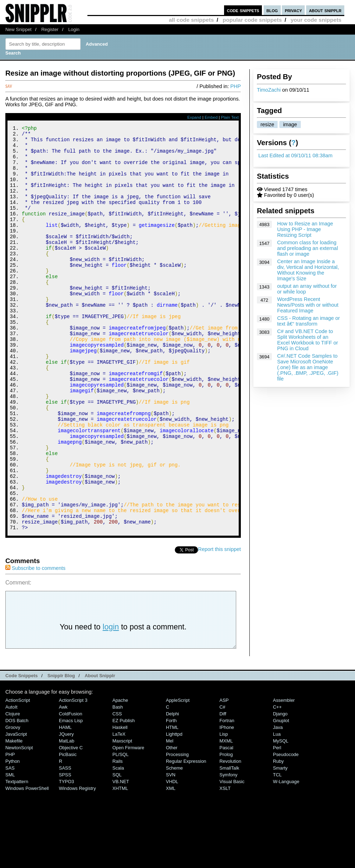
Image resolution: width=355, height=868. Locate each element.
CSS (117, 790)
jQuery (66, 810)
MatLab (67, 817)
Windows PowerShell (27, 864)
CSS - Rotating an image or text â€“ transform (309, 321)
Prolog (226, 830)
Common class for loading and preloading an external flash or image (308, 248)
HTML (172, 803)
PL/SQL (120, 830)
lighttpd (174, 810)
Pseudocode (286, 830)
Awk (63, 783)
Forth (171, 796)
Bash (118, 783)
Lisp (224, 810)
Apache (120, 776)
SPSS (65, 851)
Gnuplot (281, 796)
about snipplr (325, 10)
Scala (118, 844)
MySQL (281, 817)
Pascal (226, 824)
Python (12, 837)
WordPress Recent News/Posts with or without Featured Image (308, 305)
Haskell (120, 803)
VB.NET (121, 857)
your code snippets (316, 20)
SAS (10, 844)
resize (267, 124)
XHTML (120, 864)
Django (280, 790)
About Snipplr (100, 752)
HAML (65, 803)
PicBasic (68, 830)
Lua (277, 810)
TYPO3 (66, 857)
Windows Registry (77, 864)
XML (171, 864)
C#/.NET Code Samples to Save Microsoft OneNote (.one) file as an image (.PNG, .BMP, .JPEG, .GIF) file (308, 367)
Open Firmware (128, 824)
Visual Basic (232, 857)
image (290, 124)
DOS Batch (17, 796)
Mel (170, 817)
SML (10, 851)
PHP (235, 86)
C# (222, 783)
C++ (277, 783)
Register (50, 29)
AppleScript (178, 776)
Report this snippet (219, 625)
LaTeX (119, 810)
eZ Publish (124, 796)
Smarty (280, 844)
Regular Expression (186, 837)
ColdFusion (71, 790)
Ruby (278, 837)
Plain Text (230, 117)
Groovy (13, 803)
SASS (65, 844)
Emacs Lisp (71, 796)
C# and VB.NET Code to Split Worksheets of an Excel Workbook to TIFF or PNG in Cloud (308, 340)
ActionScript (18, 776)
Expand (194, 117)
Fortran (227, 796)
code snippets (243, 10)
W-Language (286, 857)
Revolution (230, 837)
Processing (177, 830)
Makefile (14, 817)
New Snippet (18, 29)
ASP (224, 776)
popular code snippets (252, 20)
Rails (118, 837)
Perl (277, 824)
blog (272, 10)
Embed (211, 117)
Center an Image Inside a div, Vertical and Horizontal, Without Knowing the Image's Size (308, 270)
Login (74, 29)
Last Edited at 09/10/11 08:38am (295, 155)
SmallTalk (229, 844)
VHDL (172, 857)
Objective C (71, 824)
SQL (117, 851)
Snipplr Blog (61, 752)
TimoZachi (269, 90)
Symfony (228, 851)
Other (172, 824)
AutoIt (11, 783)
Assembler (284, 776)
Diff (223, 790)
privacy (293, 10)
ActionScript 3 (73, 776)
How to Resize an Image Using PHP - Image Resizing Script (305, 229)
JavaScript (16, 810)
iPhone (227, 803)
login (111, 703)
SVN (171, 851)
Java (278, 803)
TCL (277, 851)
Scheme (174, 844)
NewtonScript (19, 824)
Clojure (13, 790)
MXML (226, 817)
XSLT (225, 864)
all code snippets (191, 20)
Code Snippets (22, 752)
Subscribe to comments (35, 644)
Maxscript (122, 817)
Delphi (173, 790)
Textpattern (17, 857)
